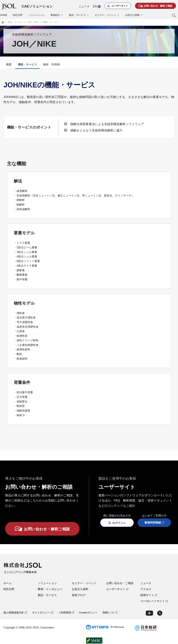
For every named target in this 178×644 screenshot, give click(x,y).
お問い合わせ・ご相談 (120, 583)
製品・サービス (47, 595)
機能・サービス (27, 64)
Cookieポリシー (88, 613)
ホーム (8, 583)
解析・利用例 (52, 64)
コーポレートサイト (154, 601)
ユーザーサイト (117, 589)
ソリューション (37, 15)
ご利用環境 (66, 613)
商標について (110, 613)
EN (97, 6)
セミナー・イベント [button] (107, 15)
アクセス (146, 589)
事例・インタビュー (50, 589)
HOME (4, 15)
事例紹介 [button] (57, 15)
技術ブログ (79, 595)
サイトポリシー (43, 613)
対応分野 (18, 15)
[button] (162, 15)
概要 (9, 64)
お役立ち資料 (80, 589)
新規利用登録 (154, 523)
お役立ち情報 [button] (134, 15)
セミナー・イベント (84, 583)
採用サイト (149, 595)
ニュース (84, 6)
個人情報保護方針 (15, 613)
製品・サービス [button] (79, 15)
